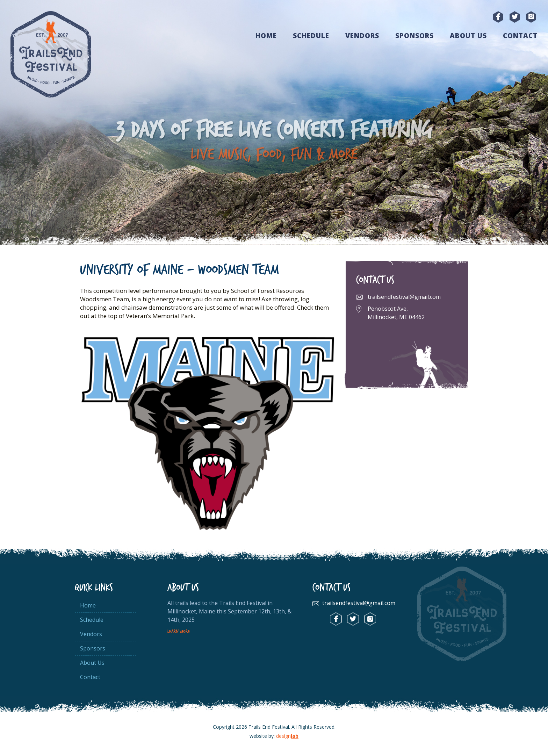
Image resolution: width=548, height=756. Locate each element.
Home (266, 36)
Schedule (311, 36)
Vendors (362, 36)
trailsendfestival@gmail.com (404, 297)
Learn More (179, 632)
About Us (468, 36)
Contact (520, 36)
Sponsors (414, 36)
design (287, 736)
